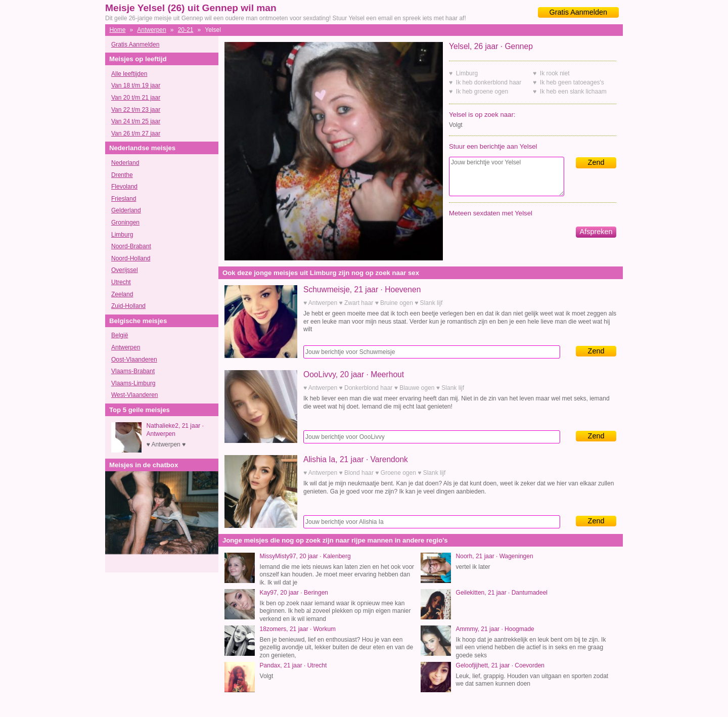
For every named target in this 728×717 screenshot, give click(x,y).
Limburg (122, 235)
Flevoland (124, 187)
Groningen (125, 222)
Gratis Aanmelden (578, 12)
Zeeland (122, 294)
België (120, 335)
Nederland (125, 163)
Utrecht (121, 282)
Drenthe (122, 175)
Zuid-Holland (128, 306)
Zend (596, 162)
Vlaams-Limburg (133, 383)
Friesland (124, 199)
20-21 (186, 30)
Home (117, 30)
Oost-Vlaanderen (134, 360)
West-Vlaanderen (135, 395)
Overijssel (125, 270)
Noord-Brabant (131, 246)
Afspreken (596, 232)
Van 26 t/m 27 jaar (136, 133)
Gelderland (126, 210)
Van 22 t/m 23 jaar (136, 110)
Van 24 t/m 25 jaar (136, 121)
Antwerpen (151, 30)
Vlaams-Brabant (133, 371)
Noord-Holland (131, 258)
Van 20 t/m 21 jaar (136, 98)
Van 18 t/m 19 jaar (136, 85)
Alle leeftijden (129, 74)
